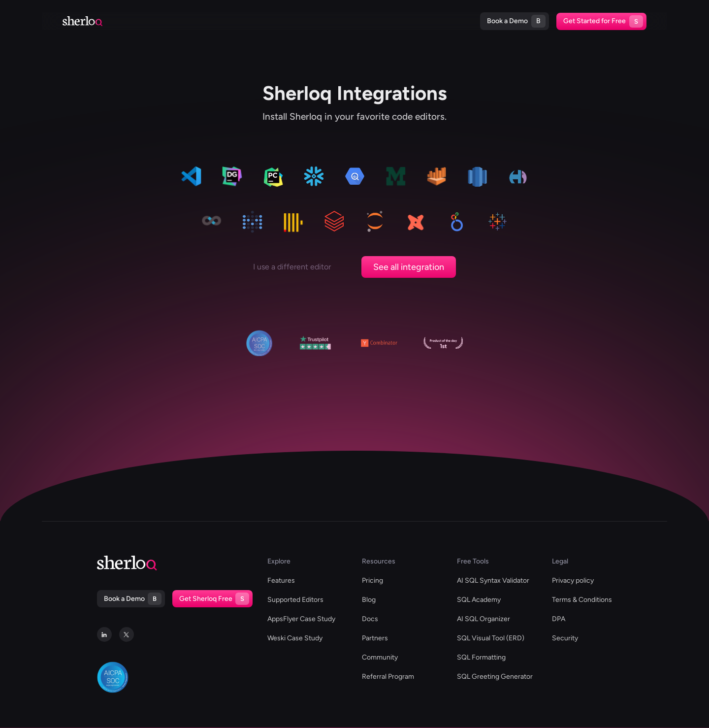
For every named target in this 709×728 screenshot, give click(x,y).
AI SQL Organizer (483, 619)
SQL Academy (479, 600)
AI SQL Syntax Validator (493, 580)
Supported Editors (194, 21)
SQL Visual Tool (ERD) (491, 638)
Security (565, 638)
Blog (380, 21)
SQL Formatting (481, 657)
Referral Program (388, 677)
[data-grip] (232, 178)
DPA (559, 619)
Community (380, 657)
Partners (375, 638)
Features (281, 580)
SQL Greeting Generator (495, 677)
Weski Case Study (295, 638)
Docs (411, 21)
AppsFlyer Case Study (301, 619)
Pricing (447, 21)
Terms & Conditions (582, 600)
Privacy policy (573, 580)
